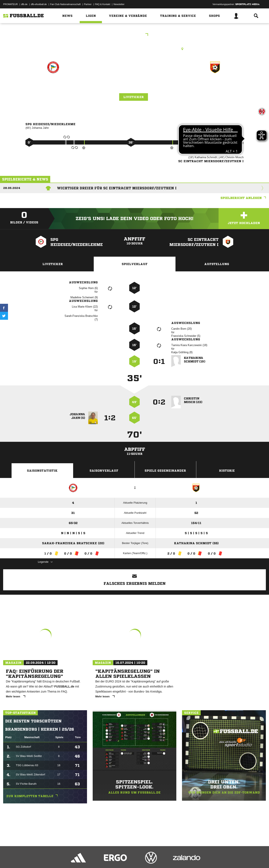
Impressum (9, 858)
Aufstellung (217, 264)
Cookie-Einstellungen (126, 858)
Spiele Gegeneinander (165, 471)
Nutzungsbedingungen (56, 858)
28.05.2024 (12, 188)
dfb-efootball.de (39, 4)
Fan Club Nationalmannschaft (65, 4)
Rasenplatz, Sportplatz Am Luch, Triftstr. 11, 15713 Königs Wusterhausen (134, 49)
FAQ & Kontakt (103, 4)
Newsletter (119, 4)
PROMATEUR (10, 4)
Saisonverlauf (104, 471)
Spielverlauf (135, 264)
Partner (88, 4)
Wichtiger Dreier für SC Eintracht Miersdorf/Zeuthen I (117, 188)
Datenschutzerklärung (30, 858)
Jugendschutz (79, 858)
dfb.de (24, 4)
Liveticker (134, 97)
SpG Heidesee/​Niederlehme (53, 88)
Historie (227, 471)
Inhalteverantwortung (101, 858)
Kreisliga (135, 35)
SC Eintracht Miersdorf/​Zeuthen (215, 88)
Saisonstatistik (42, 471)
